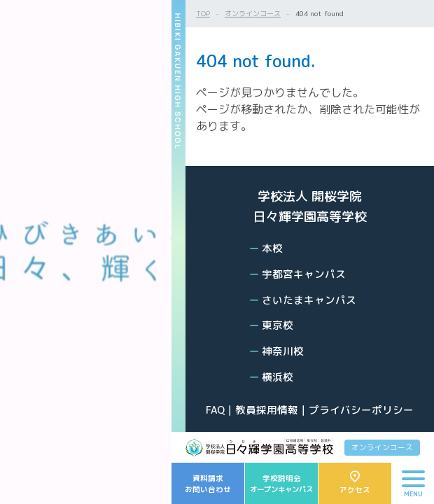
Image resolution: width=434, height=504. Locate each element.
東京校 (278, 325)
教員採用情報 (267, 410)
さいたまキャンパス (309, 300)
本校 (272, 248)
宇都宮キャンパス (304, 274)
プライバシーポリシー (361, 410)
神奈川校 (283, 351)
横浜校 (278, 377)
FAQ (215, 410)
